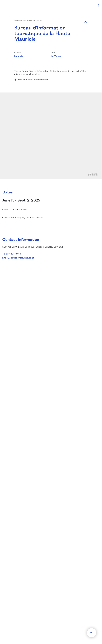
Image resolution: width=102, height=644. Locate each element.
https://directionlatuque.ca (40, 258)
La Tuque (56, 56)
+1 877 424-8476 (12, 254)
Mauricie (19, 56)
